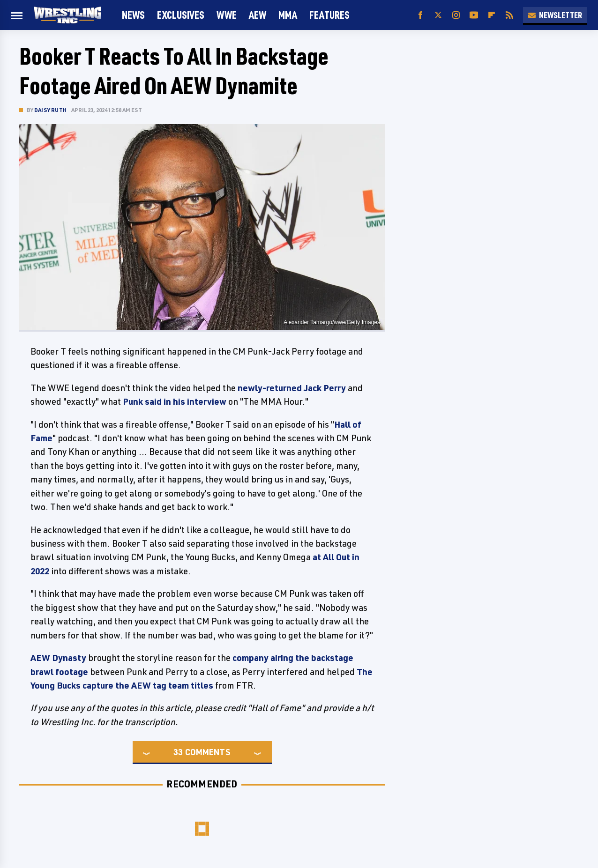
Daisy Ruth (50, 110)
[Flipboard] (492, 15)
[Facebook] (420, 15)
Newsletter (555, 15)
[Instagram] (456, 15)
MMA (288, 15)
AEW (258, 15)
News (133, 15)
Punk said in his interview (175, 401)
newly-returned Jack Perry (292, 388)
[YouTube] (474, 15)
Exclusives (181, 15)
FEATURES (329, 15)
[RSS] (509, 15)
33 (178, 752)
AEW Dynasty (58, 658)
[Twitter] (438, 15)
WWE (227, 15)
